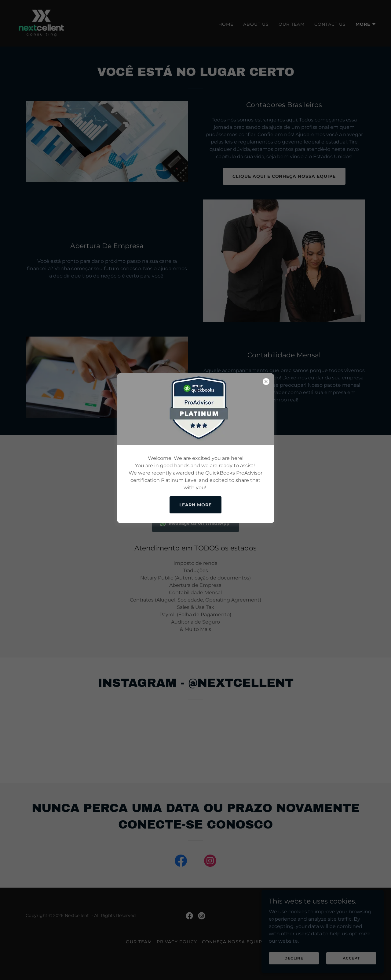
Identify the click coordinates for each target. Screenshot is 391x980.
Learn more (196, 505)
